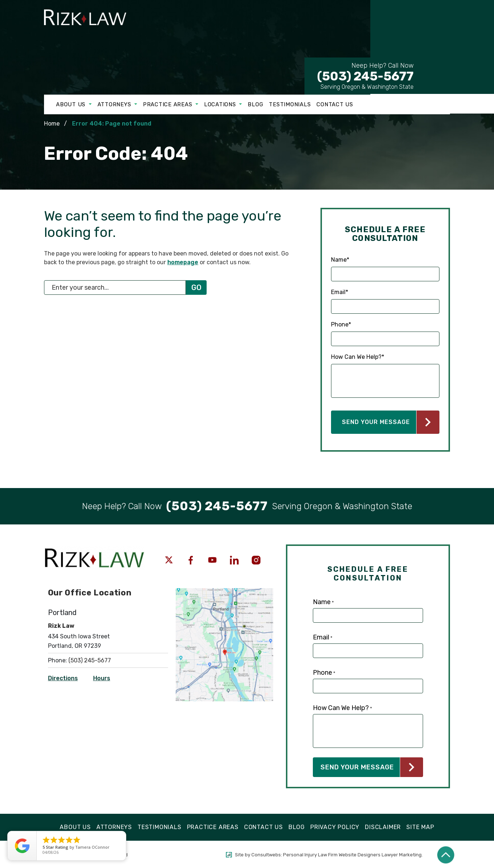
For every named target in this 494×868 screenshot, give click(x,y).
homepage (183, 262)
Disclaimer (383, 827)
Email (340, 292)
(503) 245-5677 (365, 72)
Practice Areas (168, 104)
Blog (255, 104)
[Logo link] (91, 31)
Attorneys (115, 104)
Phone (341, 325)
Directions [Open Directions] (63, 678)
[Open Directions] (224, 592)
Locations (221, 104)
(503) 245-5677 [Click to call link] (90, 660)
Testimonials (290, 104)
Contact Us (335, 104)
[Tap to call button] (217, 506)
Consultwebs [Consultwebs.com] (266, 855)
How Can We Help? (358, 357)
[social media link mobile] (169, 560)
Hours (102, 678)
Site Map (420, 827)
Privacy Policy (335, 827)
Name (340, 260)
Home (52, 124)
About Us (72, 104)
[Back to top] (446, 855)
